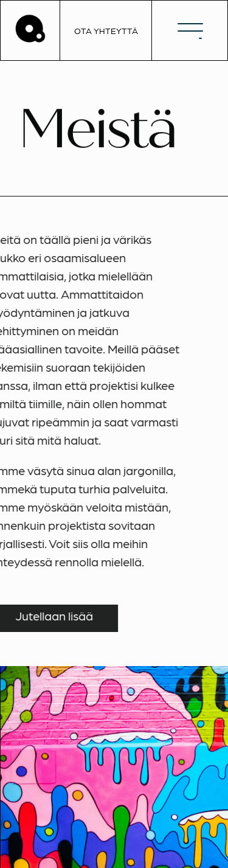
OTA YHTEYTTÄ (106, 30)
